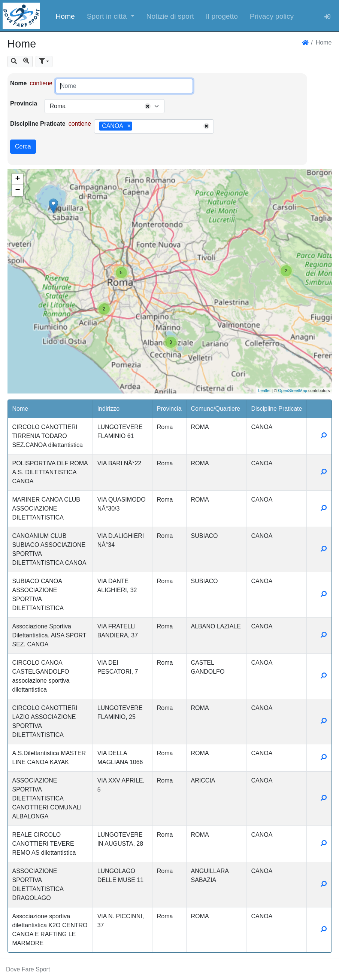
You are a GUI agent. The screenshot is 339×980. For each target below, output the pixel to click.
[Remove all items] (148, 106)
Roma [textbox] (57, 106)
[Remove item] (129, 126)
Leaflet (264, 391)
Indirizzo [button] (109, 409)
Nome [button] (20, 409)
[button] (111, 16)
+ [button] (17, 179)
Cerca (23, 146)
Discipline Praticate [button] (276, 409)
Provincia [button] (169, 409)
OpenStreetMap (293, 391)
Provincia (24, 103)
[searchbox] (137, 126)
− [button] (17, 190)
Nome (18, 83)
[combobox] (105, 106)
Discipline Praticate (38, 124)
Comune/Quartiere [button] (216, 409)
